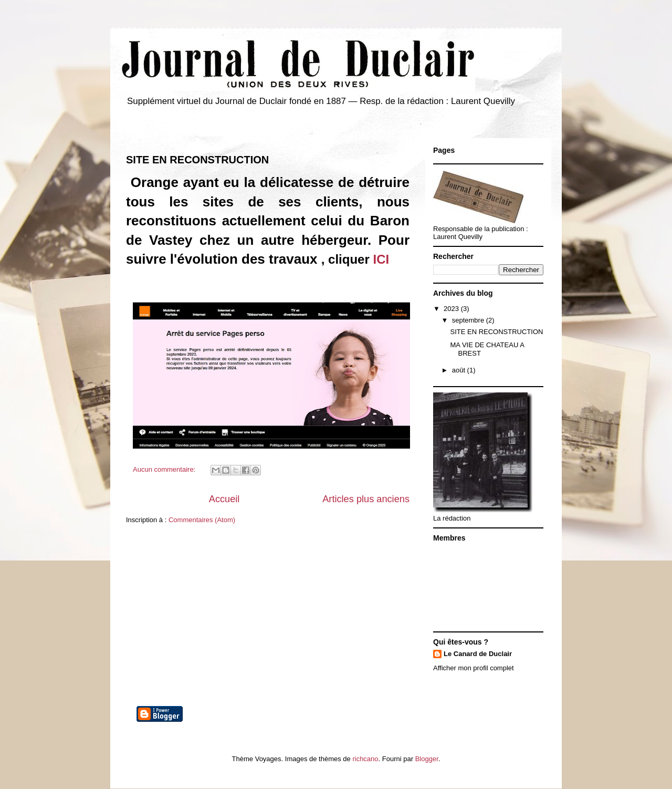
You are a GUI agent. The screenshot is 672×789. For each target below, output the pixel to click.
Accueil (224, 499)
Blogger (427, 759)
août (460, 370)
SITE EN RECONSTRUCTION (197, 160)
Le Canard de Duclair (478, 654)
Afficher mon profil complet (474, 668)
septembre (469, 320)
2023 (452, 309)
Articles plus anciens (366, 499)
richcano (365, 759)
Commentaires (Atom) (202, 520)
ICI (381, 259)
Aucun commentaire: (165, 469)
